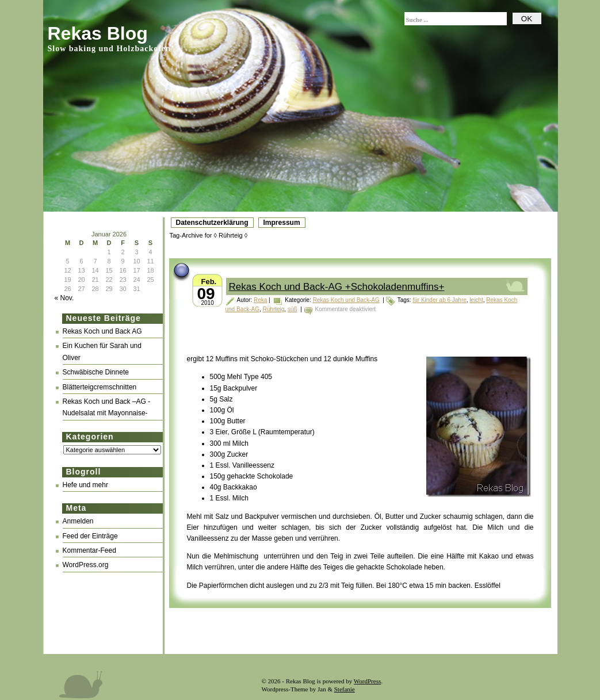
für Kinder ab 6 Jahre (439, 300)
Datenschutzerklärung (212, 223)
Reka (260, 300)
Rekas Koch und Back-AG (346, 300)
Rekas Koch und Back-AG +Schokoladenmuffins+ (337, 287)
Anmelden (78, 521)
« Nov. (64, 298)
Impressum (282, 223)
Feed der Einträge (90, 536)
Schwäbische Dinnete (96, 372)
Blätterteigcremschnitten (100, 387)
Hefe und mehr (85, 485)
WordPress (367, 681)
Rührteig (274, 309)
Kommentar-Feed (89, 550)
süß (293, 309)
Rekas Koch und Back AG (102, 331)
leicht (476, 300)
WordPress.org (86, 565)
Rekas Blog (98, 33)
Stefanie (345, 689)
